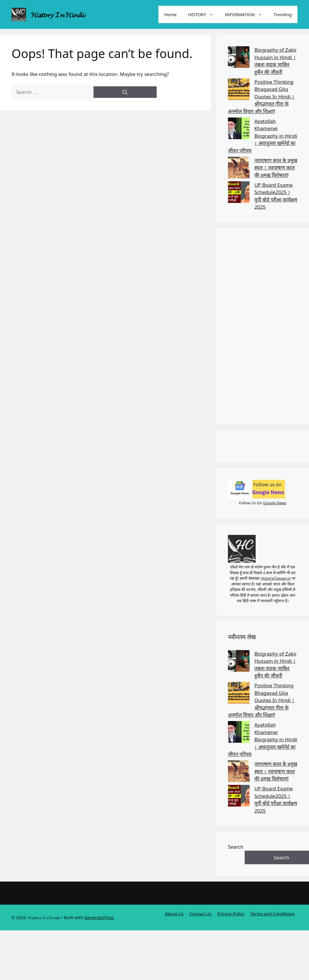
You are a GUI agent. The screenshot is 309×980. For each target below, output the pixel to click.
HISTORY (204, 14)
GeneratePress (99, 917)
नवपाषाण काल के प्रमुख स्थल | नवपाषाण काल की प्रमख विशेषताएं (276, 168)
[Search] (125, 92)
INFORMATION (246, 14)
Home (170, 14)
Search (236, 847)
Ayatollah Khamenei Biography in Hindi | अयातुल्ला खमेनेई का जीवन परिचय (263, 136)
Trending (283, 14)
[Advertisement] (261, 326)
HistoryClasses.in (276, 578)
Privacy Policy (231, 914)
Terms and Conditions (272, 914)
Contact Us (200, 914)
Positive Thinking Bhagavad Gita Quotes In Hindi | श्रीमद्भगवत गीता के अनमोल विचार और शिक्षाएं (261, 97)
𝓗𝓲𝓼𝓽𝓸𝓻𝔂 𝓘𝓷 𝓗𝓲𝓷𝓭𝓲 (58, 14)
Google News (275, 503)
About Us (174, 914)
